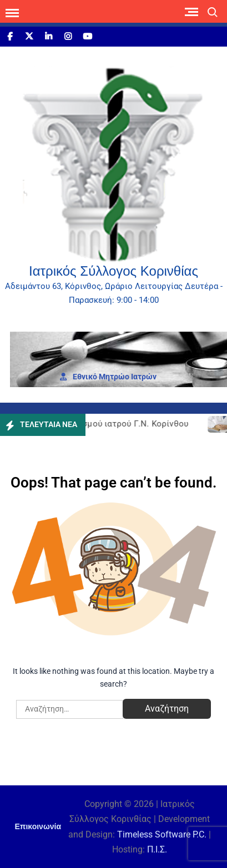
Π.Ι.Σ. (157, 849)
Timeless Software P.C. (162, 834)
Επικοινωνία (38, 826)
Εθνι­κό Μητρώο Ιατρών (108, 377)
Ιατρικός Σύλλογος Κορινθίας (113, 271)
